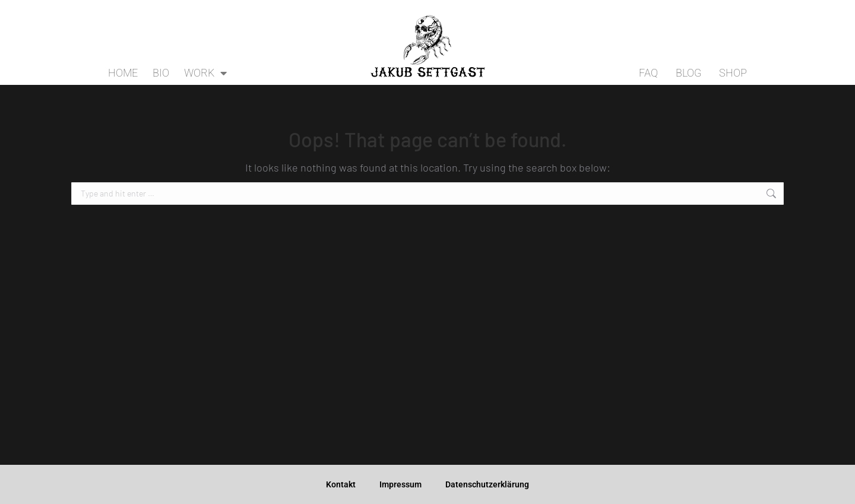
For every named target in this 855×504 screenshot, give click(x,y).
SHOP (733, 73)
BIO (161, 73)
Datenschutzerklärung (487, 484)
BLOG (688, 73)
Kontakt (341, 484)
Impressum (400, 484)
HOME (123, 73)
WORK (205, 73)
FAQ (648, 73)
